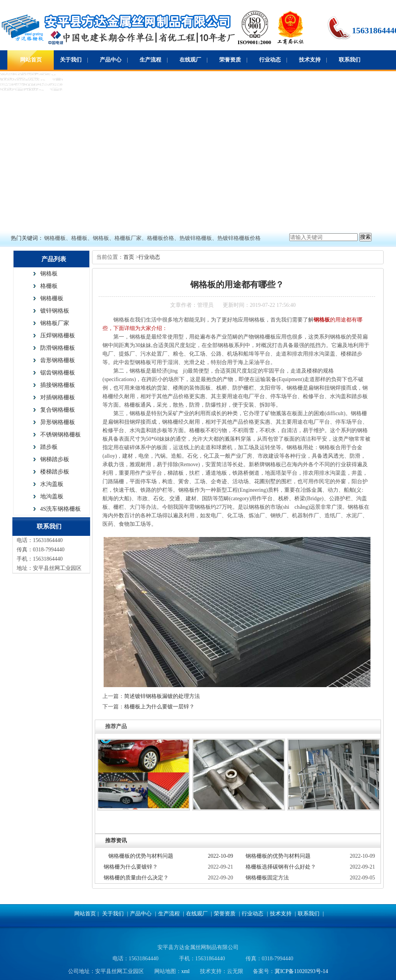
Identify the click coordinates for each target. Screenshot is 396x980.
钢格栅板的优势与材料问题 (141, 856)
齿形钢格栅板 (58, 360)
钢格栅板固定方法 (267, 878)
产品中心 (111, 60)
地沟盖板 (52, 496)
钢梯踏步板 (55, 459)
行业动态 (270, 60)
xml (186, 971)
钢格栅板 (52, 298)
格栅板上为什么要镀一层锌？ (159, 707)
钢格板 (49, 274)
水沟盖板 (52, 484)
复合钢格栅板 (58, 410)
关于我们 (71, 60)
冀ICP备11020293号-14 (301, 971)
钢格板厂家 (55, 323)
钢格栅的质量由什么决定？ (136, 878)
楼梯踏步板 (55, 472)
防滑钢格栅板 (58, 348)
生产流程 (150, 60)
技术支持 (310, 60)
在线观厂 (190, 60)
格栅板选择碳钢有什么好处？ (281, 867)
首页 (130, 257)
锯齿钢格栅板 (58, 373)
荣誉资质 (230, 60)
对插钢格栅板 (58, 397)
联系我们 (350, 60)
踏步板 (49, 447)
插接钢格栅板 (58, 385)
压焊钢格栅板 (58, 335)
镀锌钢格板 (55, 311)
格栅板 (49, 286)
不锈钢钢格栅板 (61, 434)
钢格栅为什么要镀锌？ (131, 867)
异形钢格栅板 (58, 422)
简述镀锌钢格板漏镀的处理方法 (162, 696)
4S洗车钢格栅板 (61, 509)
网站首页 (31, 60)
